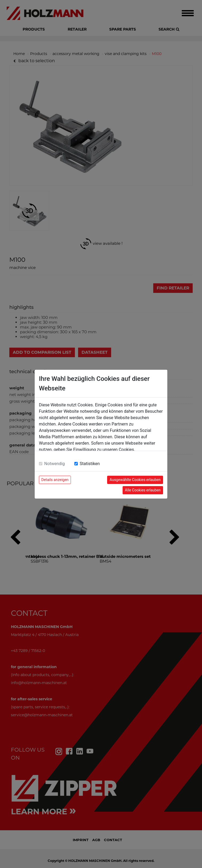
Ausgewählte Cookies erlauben (135, 480)
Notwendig (54, 464)
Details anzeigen (55, 480)
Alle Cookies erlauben (143, 490)
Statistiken (90, 464)
